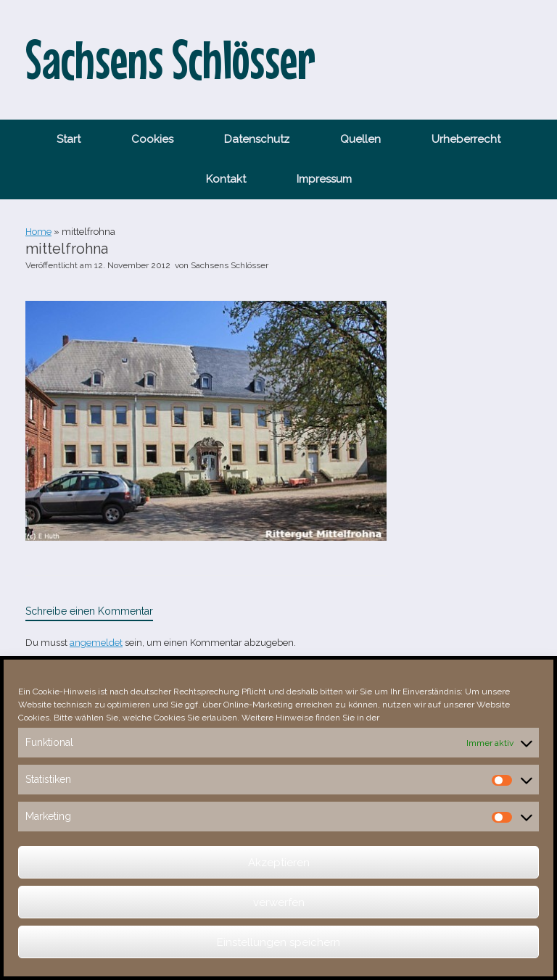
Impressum (324, 179)
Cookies (152, 139)
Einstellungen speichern (278, 942)
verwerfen (279, 902)
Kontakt (226, 179)
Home (38, 232)
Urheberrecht (466, 139)
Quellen (360, 139)
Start (69, 139)
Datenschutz (257, 139)
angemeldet (96, 643)
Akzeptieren (279, 863)
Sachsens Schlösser (230, 265)
